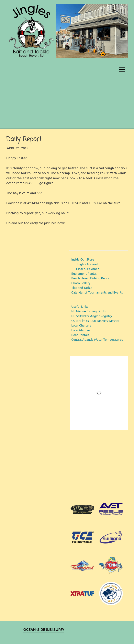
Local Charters (81, 325)
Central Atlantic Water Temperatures (97, 339)
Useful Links (80, 306)
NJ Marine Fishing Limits (89, 311)
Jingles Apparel (87, 264)
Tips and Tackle (82, 287)
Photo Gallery (81, 283)
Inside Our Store (83, 259)
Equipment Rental (84, 273)
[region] (99, 465)
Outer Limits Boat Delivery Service (95, 320)
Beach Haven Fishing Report (91, 278)
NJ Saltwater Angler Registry (92, 316)
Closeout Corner (87, 269)
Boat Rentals (80, 335)
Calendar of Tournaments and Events (97, 292)
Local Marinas (81, 330)
